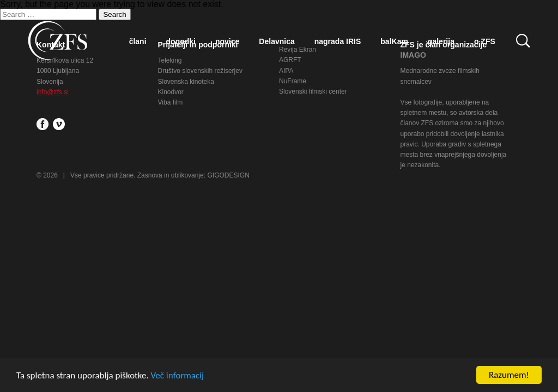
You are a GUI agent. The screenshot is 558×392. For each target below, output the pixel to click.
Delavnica (277, 41)
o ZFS (485, 41)
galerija (441, 41)
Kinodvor (171, 92)
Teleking (170, 60)
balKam (394, 41)
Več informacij (178, 375)
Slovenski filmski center (313, 91)
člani (138, 41)
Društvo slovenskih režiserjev (200, 71)
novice (227, 41)
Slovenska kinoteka (186, 82)
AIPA (286, 71)
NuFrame (293, 81)
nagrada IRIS (338, 41)
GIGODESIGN (228, 175)
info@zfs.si (53, 92)
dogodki (181, 41)
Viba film (171, 102)
